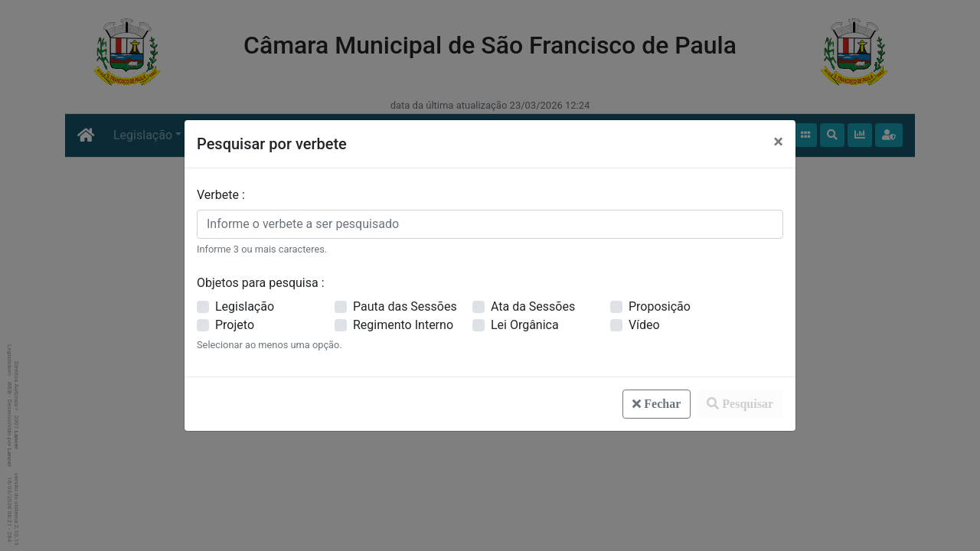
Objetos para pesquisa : (261, 283)
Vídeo (644, 325)
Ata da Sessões (533, 306)
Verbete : (221, 195)
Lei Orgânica (525, 325)
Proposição (660, 306)
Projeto (235, 325)
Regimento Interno (403, 325)
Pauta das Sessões (405, 306)
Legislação (245, 306)
